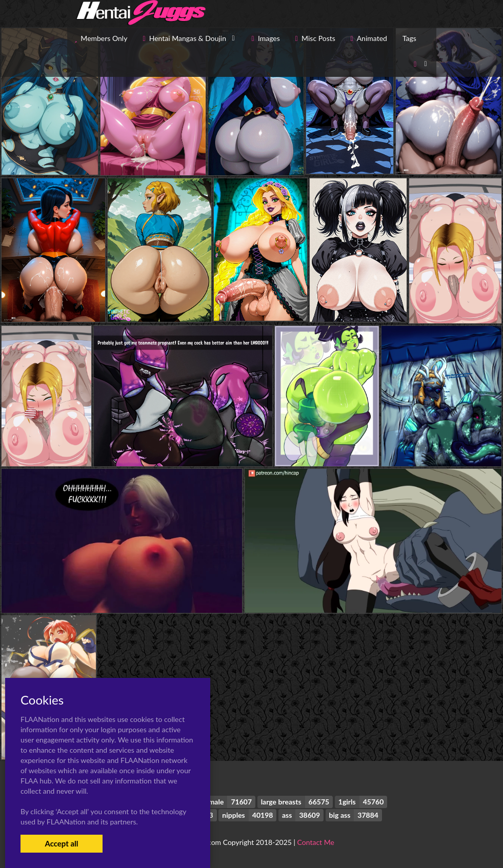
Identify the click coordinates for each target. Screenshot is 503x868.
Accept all (61, 843)
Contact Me (316, 842)
